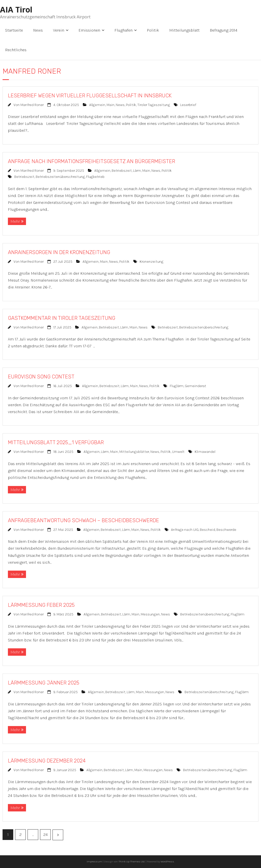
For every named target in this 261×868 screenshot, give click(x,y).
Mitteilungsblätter (134, 452)
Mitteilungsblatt (184, 30)
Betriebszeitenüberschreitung (60, 177)
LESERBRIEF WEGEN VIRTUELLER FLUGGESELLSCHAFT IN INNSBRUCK (90, 96)
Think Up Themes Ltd (132, 862)
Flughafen (123, 30)
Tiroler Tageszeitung (154, 105)
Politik (153, 30)
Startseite (14, 30)
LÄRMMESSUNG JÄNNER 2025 (44, 683)
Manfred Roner (32, 105)
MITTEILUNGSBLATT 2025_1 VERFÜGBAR (56, 442)
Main (110, 105)
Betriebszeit (122, 171)
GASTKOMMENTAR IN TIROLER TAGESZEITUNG (62, 318)
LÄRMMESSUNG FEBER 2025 (41, 605)
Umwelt (178, 452)
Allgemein (97, 105)
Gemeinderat (195, 386)
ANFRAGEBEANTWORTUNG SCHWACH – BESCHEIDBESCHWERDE (83, 520)
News (38, 30)
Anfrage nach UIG (185, 530)
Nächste (58, 835)
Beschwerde (226, 530)
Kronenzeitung (152, 262)
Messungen (150, 614)
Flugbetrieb (95, 177)
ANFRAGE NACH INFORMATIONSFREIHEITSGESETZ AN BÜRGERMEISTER (92, 161)
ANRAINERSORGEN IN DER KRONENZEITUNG (59, 252)
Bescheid (207, 530)
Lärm (137, 171)
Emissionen (89, 30)
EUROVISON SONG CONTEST (41, 377)
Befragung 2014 (224, 30)
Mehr (15, 221)
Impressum (94, 862)
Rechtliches (16, 50)
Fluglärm (177, 386)
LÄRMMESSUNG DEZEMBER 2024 (47, 761)
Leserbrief (188, 105)
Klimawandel (205, 452)
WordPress (167, 862)
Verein (59, 30)
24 (45, 834)
